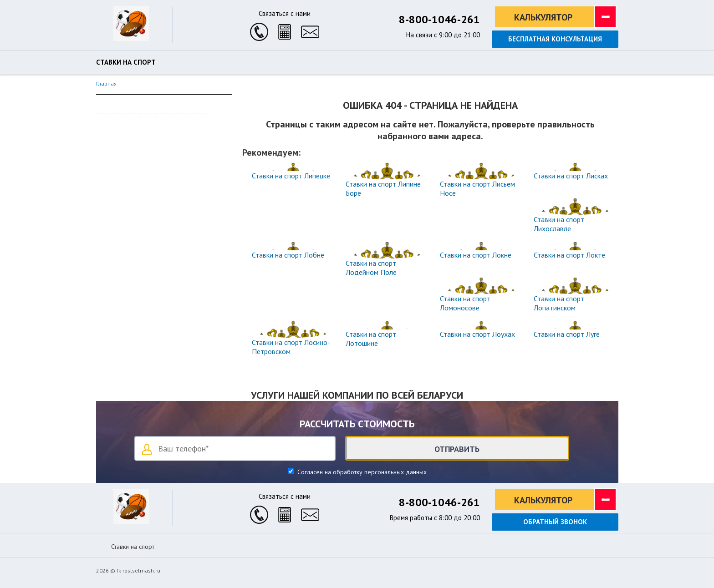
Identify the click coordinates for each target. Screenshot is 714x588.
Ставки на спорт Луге (567, 334)
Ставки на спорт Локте (569, 255)
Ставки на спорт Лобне (288, 255)
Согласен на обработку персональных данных (361, 472)
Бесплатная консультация (555, 39)
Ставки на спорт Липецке (291, 176)
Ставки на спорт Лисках (571, 176)
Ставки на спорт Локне (476, 255)
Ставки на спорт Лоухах (477, 334)
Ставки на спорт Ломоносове (465, 303)
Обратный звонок (555, 522)
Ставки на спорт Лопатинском (559, 303)
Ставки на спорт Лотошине (371, 339)
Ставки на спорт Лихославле (559, 224)
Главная (106, 84)
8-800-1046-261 (439, 19)
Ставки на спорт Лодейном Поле (371, 268)
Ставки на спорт (126, 62)
